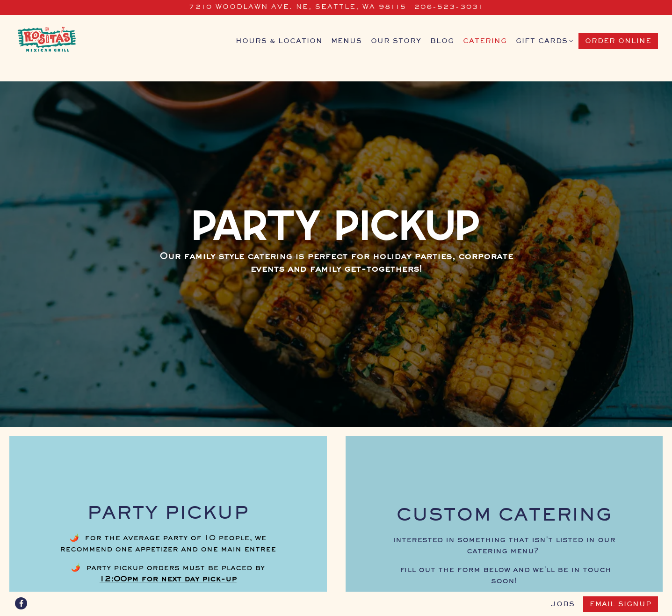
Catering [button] (485, 41)
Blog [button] (442, 41)
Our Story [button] (396, 41)
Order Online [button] (618, 41)
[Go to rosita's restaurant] (298, 7)
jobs (563, 604)
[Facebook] (21, 603)
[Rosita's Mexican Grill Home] (61, 41)
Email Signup (621, 604)
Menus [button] (347, 41)
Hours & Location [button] (279, 41)
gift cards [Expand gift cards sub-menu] (543, 40)
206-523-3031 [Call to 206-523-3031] (449, 7)
